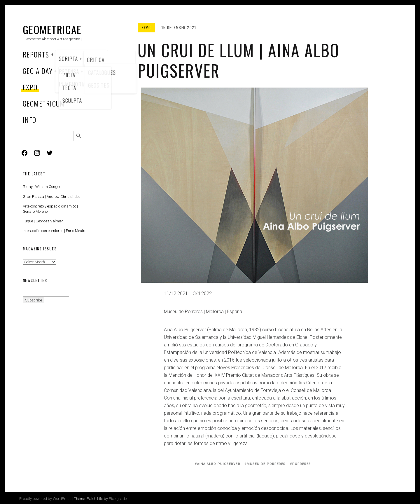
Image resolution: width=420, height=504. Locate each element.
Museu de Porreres (266, 464)
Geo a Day (38, 71)
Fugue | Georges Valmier (43, 221)
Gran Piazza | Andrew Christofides (52, 197)
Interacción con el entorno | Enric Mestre (55, 231)
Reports (36, 54)
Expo (30, 87)
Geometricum (44, 103)
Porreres (302, 464)
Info (30, 120)
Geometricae (52, 29)
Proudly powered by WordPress (45, 499)
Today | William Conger (42, 187)
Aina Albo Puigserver (219, 464)
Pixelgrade (118, 499)
